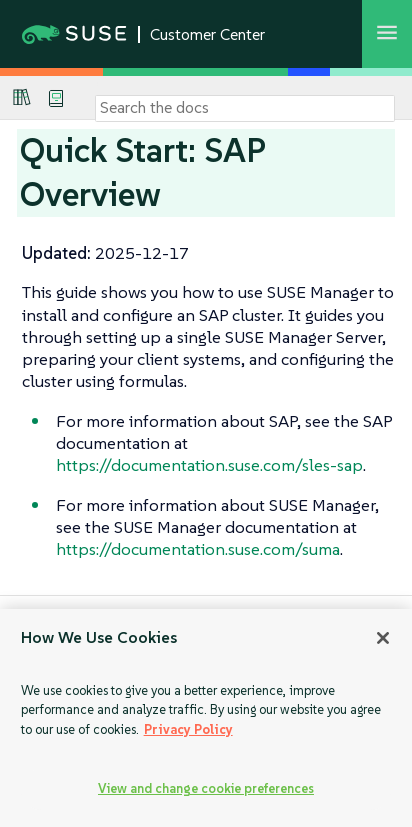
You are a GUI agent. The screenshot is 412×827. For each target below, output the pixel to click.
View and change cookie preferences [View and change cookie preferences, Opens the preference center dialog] (206, 788)
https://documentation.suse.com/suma (198, 549)
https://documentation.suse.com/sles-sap (209, 465)
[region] (206, 718)
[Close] (383, 638)
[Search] (245, 108)
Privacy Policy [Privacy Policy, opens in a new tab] (188, 729)
